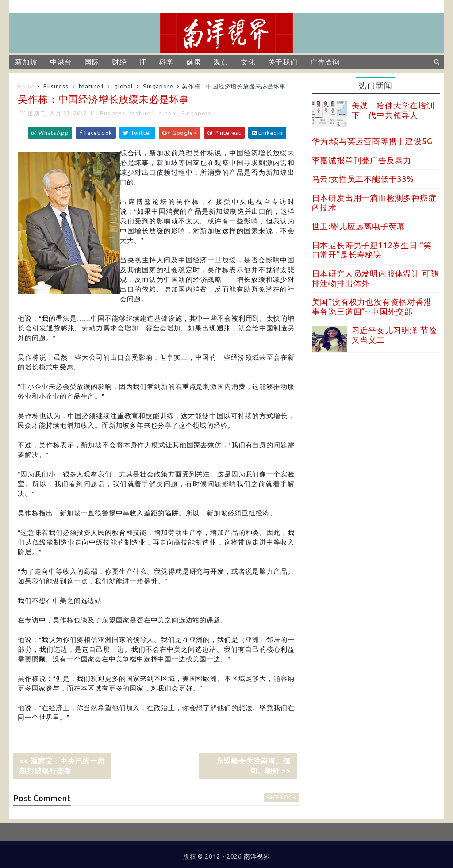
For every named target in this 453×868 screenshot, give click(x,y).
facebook (281, 797)
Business (56, 86)
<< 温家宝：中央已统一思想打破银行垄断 (62, 766)
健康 (194, 62)
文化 (248, 62)
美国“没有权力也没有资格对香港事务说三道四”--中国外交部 (372, 307)
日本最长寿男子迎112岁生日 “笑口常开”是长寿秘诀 (372, 250)
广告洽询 (325, 62)
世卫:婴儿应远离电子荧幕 (359, 226)
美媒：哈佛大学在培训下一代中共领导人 (393, 110)
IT (143, 62)
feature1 (91, 86)
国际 (92, 62)
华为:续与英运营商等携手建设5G (372, 141)
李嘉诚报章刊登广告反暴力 (362, 160)
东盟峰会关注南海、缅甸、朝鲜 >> (253, 766)
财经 (119, 62)
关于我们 (283, 62)
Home (26, 86)
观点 (221, 62)
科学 (166, 62)
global (123, 86)
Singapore (158, 86)
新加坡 (26, 62)
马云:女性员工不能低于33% (363, 179)
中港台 (61, 62)
